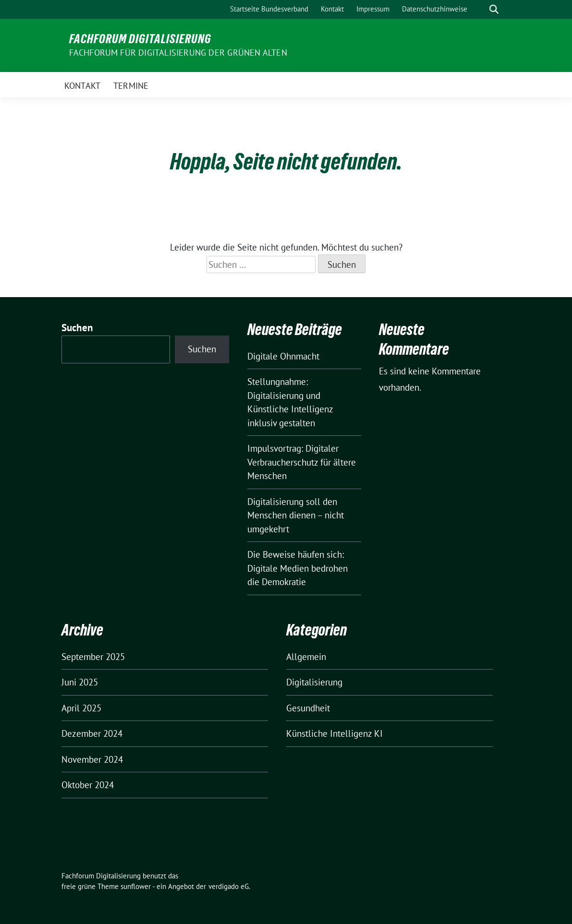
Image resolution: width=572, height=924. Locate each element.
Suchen (77, 328)
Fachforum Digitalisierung (140, 39)
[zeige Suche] (494, 9)
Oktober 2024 (88, 785)
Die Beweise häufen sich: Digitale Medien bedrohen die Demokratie (298, 568)
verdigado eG (229, 886)
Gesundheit (308, 708)
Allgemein (306, 657)
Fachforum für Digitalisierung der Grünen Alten (178, 53)
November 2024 (92, 759)
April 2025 (81, 708)
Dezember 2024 (92, 733)
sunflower (136, 886)
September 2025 (93, 657)
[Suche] (480, 9)
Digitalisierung (314, 682)
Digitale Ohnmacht (283, 356)
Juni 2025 (80, 682)
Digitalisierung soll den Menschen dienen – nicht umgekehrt (296, 515)
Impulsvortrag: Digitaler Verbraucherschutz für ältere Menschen (302, 462)
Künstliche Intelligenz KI (335, 733)
